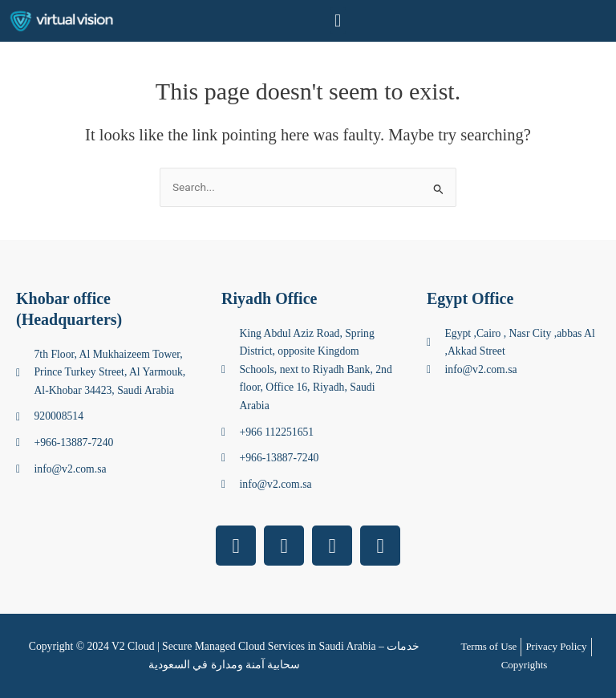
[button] (338, 20)
